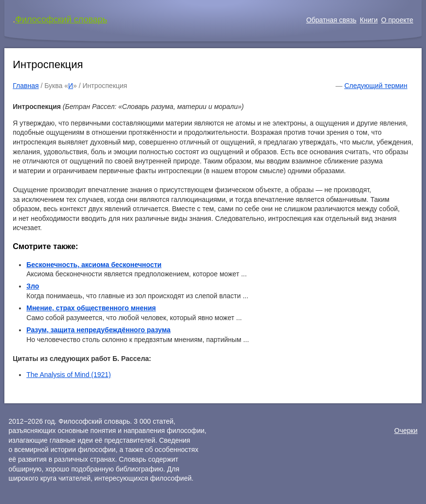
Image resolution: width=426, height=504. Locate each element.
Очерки (406, 431)
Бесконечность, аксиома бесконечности (94, 265)
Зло (33, 286)
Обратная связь (331, 20)
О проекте (397, 20)
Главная (26, 86)
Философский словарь (61, 19)
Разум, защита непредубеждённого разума (98, 330)
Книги (369, 20)
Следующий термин (376, 86)
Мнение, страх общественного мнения (91, 308)
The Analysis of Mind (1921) (69, 375)
